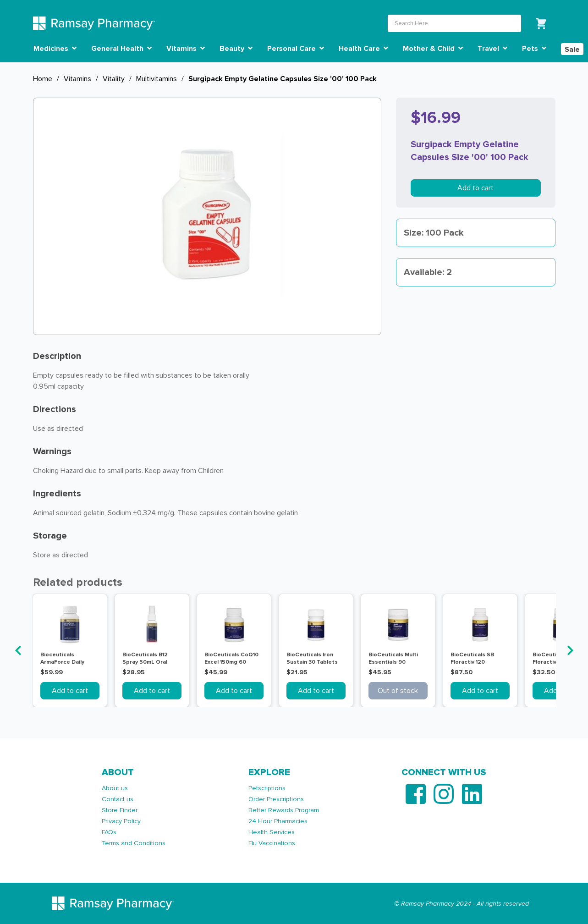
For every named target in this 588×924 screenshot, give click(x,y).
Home (43, 79)
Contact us (118, 799)
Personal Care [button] (296, 49)
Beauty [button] (236, 49)
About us (115, 788)
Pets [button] (534, 49)
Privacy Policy (121, 821)
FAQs (109, 832)
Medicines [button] (55, 49)
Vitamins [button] (186, 49)
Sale (572, 49)
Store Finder (120, 810)
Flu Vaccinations (272, 843)
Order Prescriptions (276, 799)
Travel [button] (492, 49)
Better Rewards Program (284, 810)
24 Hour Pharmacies (278, 821)
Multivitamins (157, 79)
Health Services (272, 832)
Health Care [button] (363, 49)
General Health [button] (121, 49)
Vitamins (77, 79)
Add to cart (475, 188)
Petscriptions (267, 788)
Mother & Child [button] (433, 49)
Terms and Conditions (134, 843)
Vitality (114, 79)
